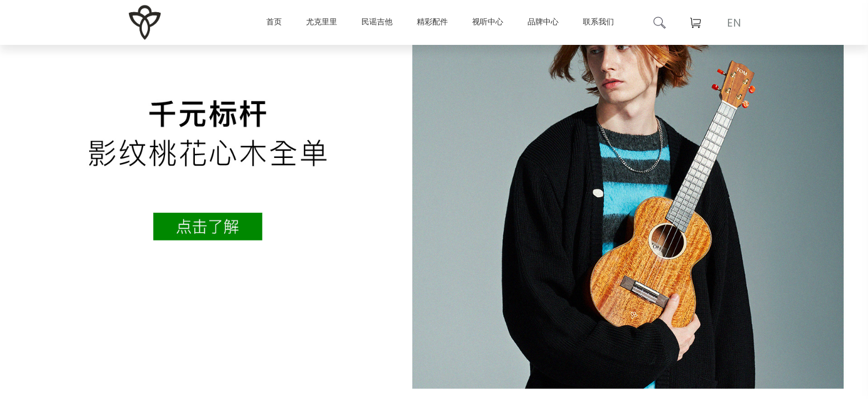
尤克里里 (322, 22)
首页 (274, 22)
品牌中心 (543, 22)
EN (734, 23)
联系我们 (598, 22)
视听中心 (488, 22)
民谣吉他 (377, 22)
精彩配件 (432, 22)
